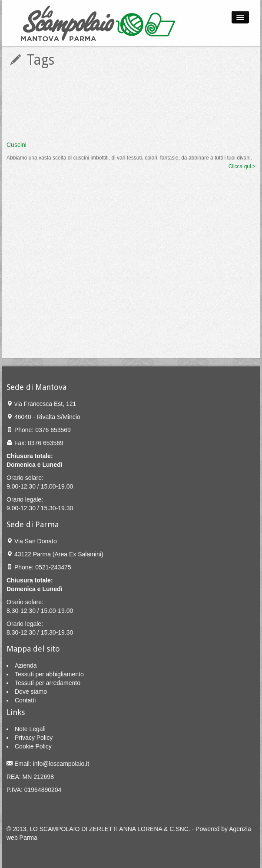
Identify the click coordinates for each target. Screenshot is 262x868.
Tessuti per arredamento (48, 683)
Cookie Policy (33, 746)
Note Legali (30, 729)
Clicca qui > (242, 166)
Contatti (25, 700)
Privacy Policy (34, 738)
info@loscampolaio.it (61, 764)
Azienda (26, 665)
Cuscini (17, 145)
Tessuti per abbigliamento (49, 674)
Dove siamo (31, 692)
